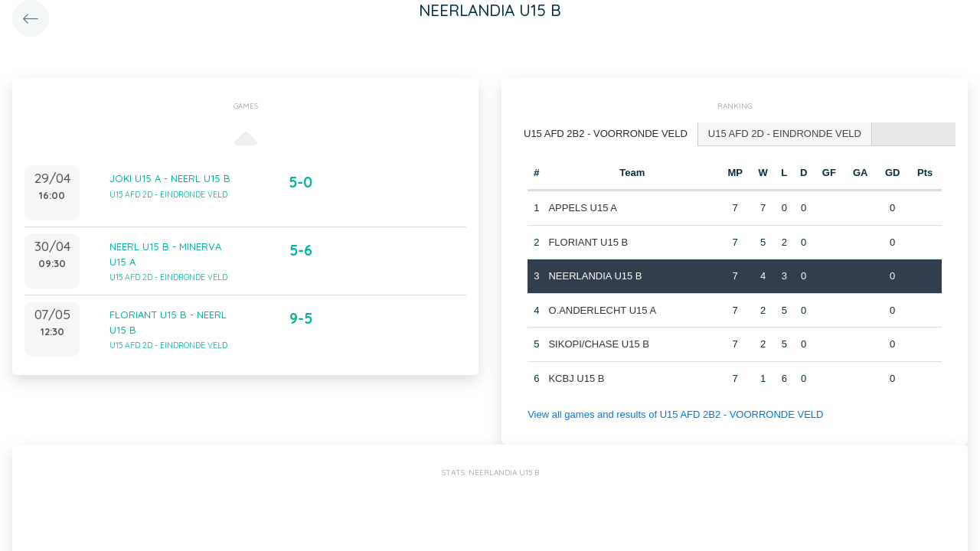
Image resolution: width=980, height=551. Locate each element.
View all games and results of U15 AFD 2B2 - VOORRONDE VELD (675, 414)
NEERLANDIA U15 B (595, 276)
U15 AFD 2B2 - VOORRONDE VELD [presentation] (606, 134)
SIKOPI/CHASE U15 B (599, 344)
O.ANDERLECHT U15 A (602, 310)
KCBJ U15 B (576, 378)
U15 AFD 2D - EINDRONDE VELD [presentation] (785, 134)
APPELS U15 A (583, 208)
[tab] (606, 134)
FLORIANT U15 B (588, 242)
